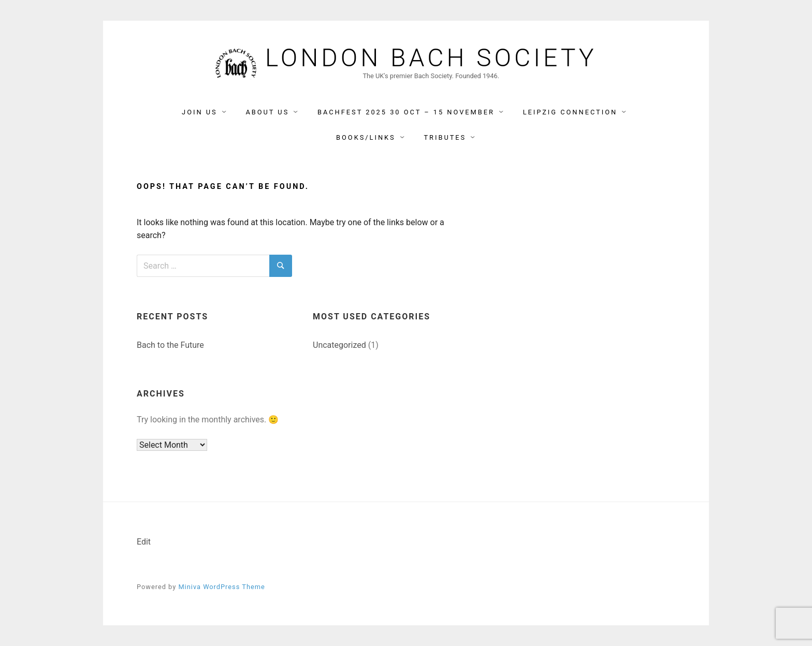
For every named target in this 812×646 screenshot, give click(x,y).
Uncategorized (339, 345)
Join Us (200, 112)
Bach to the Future (170, 345)
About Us (267, 112)
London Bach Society (431, 58)
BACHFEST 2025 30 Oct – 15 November (406, 112)
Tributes (445, 137)
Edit (144, 542)
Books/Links (366, 137)
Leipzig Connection (570, 112)
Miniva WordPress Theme (221, 587)
